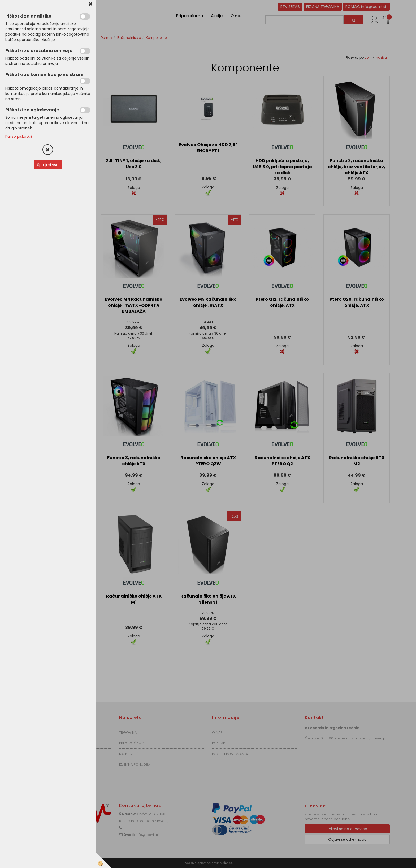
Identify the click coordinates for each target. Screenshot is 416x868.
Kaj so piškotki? (19, 136)
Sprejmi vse (48, 165)
